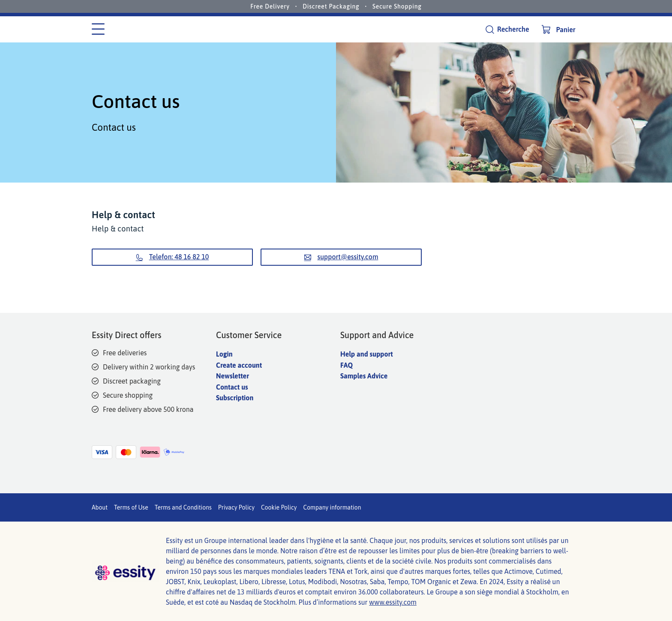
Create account (239, 365)
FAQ (346, 365)
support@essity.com (341, 257)
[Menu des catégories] (98, 30)
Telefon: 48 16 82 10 (172, 257)
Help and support (367, 354)
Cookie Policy (279, 507)
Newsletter (232, 376)
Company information (332, 507)
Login (224, 354)
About (100, 507)
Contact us (232, 387)
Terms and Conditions (183, 507)
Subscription (235, 398)
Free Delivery (270, 6)
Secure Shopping (397, 6)
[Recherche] (507, 29)
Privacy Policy (236, 507)
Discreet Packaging (331, 6)
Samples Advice (364, 376)
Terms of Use (131, 507)
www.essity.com (393, 602)
